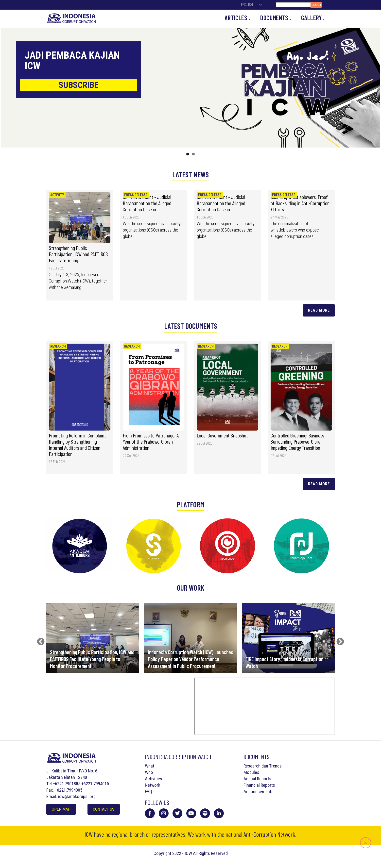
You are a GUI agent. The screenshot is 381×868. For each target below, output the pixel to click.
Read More (319, 310)
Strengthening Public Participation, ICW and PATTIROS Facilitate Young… (78, 254)
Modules (251, 772)
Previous (39, 640)
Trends (275, 766)
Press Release (136, 195)
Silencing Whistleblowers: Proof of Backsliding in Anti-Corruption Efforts (300, 203)
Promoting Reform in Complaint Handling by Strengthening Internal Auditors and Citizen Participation (77, 444)
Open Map (61, 809)
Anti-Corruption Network (269, 834)
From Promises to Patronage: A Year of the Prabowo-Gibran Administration (151, 441)
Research (58, 346)
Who (149, 772)
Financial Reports (259, 785)
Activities (154, 779)
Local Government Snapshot (222, 435)
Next (338, 640)
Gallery (313, 18)
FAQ (148, 792)
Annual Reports (257, 779)
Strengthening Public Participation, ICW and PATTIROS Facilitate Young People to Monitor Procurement (92, 659)
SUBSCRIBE (78, 85)
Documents (276, 18)
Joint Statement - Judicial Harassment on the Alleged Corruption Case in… (147, 203)
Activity (57, 195)
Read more (319, 484)
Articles (238, 18)
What (150, 766)
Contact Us (104, 809)
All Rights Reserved (210, 853)
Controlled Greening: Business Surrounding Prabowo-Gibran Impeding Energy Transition (297, 441)
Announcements (259, 792)
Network (153, 785)
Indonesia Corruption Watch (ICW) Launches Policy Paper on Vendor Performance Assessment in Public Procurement (190, 659)
